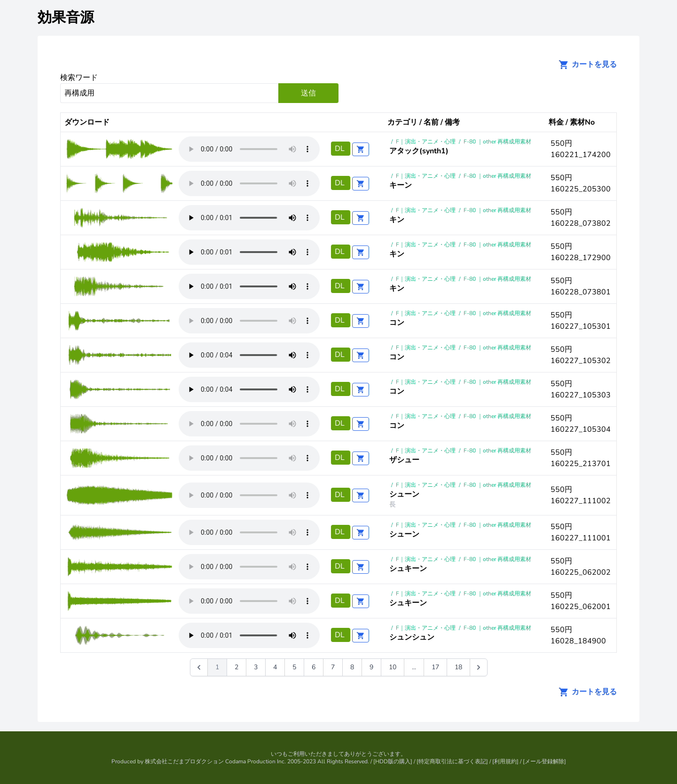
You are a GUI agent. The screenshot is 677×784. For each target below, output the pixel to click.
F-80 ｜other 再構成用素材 (497, 142)
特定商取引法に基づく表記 (452, 761)
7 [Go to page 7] (333, 667)
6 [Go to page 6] (314, 667)
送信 (308, 93)
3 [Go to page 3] (256, 667)
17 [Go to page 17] (435, 667)
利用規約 (505, 761)
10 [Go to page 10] (393, 667)
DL (341, 149)
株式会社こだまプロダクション (184, 761)
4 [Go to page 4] (275, 667)
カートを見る (585, 64)
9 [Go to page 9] (371, 667)
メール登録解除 (544, 761)
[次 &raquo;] (479, 667)
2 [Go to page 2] (236, 667)
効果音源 (66, 18)
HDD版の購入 (393, 761)
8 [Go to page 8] (352, 667)
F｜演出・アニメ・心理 (426, 142)
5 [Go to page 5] (294, 667)
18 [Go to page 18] (458, 667)
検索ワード (79, 78)
